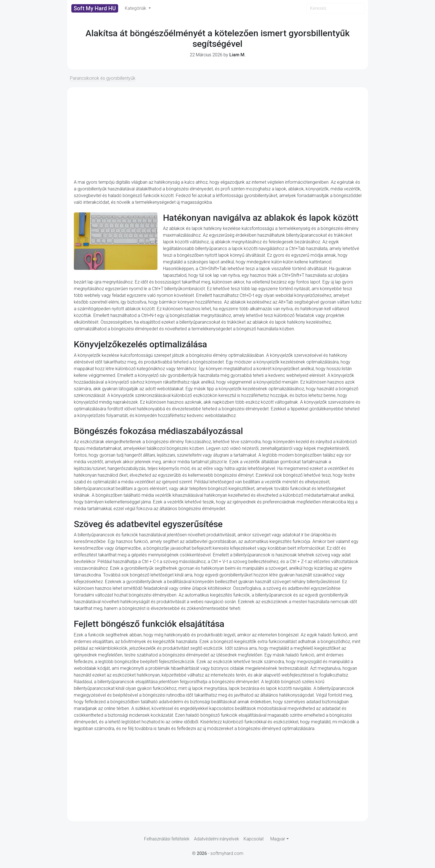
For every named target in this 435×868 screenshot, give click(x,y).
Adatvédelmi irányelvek (217, 839)
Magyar (278, 839)
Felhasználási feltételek (167, 839)
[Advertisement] (218, 133)
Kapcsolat (254, 839)
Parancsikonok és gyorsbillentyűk (103, 78)
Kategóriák (136, 8)
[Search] (336, 8)
